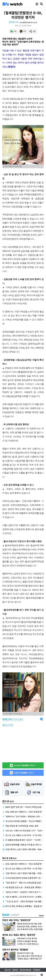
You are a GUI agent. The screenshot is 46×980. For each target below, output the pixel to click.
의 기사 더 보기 (13, 719)
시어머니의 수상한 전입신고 (28, 944)
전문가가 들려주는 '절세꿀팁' (15, 949)
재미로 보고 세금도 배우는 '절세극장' (19, 935)
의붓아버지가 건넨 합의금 (27, 938)
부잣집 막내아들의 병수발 (27, 941)
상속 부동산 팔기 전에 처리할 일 (29, 956)
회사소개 (7, 970)
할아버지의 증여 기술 (25, 953)
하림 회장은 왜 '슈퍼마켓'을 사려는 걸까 (22, 826)
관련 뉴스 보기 (8, 725)
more (41, 915)
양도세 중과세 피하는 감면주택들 (30, 929)
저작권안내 (37, 970)
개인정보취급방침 (25, 970)
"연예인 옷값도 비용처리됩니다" (30, 959)
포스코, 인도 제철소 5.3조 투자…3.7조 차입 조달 (26, 835)
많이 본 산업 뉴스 (10, 858)
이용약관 (15, 970)
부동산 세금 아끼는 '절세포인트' (17, 920)
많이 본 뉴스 (8, 801)
